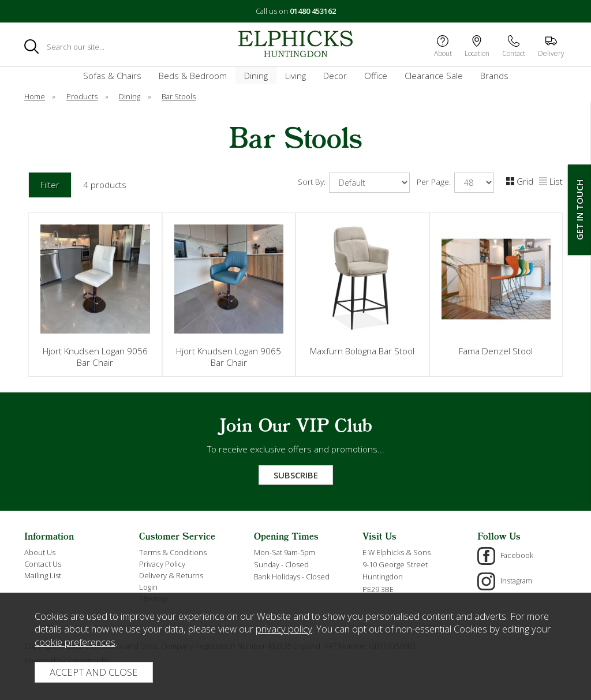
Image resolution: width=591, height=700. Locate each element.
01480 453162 (313, 11)
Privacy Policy (162, 564)
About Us (40, 552)
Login (148, 587)
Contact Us (43, 564)
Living (295, 76)
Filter (50, 185)
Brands (494, 76)
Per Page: (455, 183)
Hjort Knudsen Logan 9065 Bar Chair (229, 357)
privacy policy (284, 629)
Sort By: (354, 183)
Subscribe (296, 475)
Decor (335, 76)
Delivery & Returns (171, 575)
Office (376, 76)
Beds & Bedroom (193, 76)
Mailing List (43, 575)
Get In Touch (579, 210)
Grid (520, 181)
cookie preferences (75, 642)
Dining (256, 76)
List (551, 181)
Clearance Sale (434, 76)
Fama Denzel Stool (496, 351)
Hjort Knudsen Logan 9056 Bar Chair (95, 357)
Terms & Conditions (173, 552)
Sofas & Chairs (112, 76)
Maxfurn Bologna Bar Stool (362, 351)
